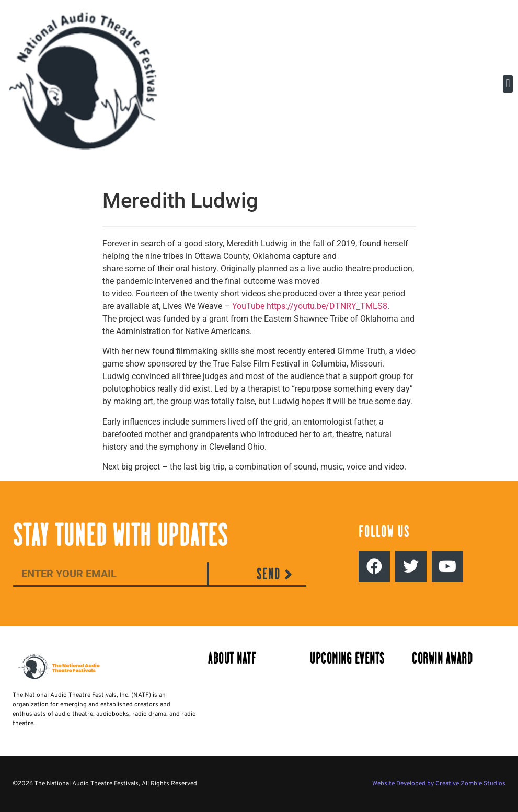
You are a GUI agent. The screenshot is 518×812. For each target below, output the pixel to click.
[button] (508, 84)
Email (24, 553)
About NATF (232, 659)
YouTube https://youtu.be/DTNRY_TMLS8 (310, 306)
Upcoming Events (347, 659)
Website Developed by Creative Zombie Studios (439, 784)
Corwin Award (442, 659)
